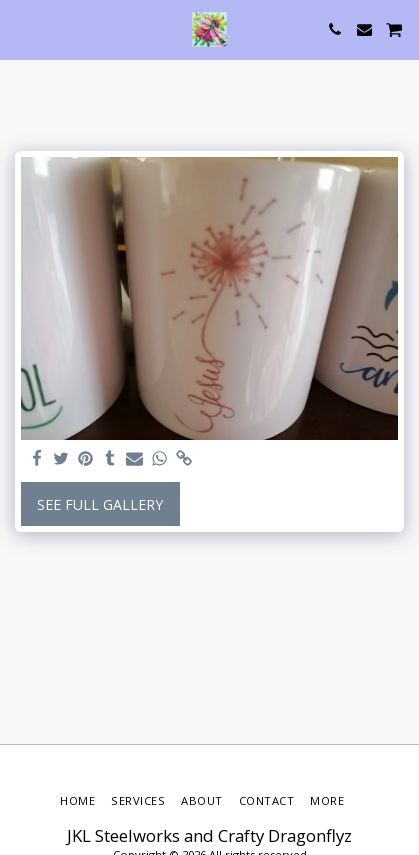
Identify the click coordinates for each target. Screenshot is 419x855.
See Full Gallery (100, 504)
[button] (22, 28)
